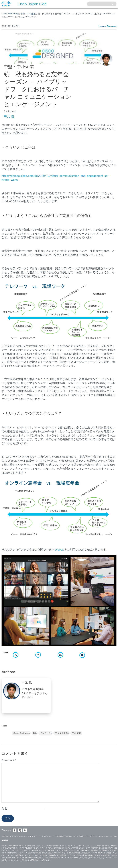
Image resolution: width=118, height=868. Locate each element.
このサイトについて (34, 836)
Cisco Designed (21, 733)
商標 (115, 836)
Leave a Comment (107, 26)
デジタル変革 (61, 733)
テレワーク (45, 733)
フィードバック (19, 836)
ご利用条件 (59, 836)
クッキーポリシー (105, 836)
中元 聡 (9, 116)
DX (35, 733)
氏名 (5, 809)
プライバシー (92, 836)
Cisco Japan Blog (10, 14)
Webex (59, 550)
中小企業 (76, 733)
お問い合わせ (7, 836)
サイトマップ (48, 836)
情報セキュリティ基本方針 (75, 836)
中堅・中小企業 (28, 14)
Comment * (9, 761)
